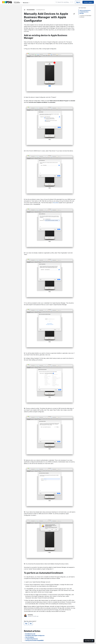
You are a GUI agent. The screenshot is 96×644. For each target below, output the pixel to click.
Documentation (31, 10)
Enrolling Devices (41, 10)
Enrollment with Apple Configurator (35, 636)
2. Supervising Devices (32, 639)
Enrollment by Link (30, 634)
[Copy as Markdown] (74, 14)
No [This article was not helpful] (31, 624)
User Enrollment (30, 637)
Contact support (88, 2)
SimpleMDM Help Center (25, 10)
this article (56, 203)
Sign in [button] (78, 2)
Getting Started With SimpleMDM (34, 640)
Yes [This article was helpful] (26, 624)
